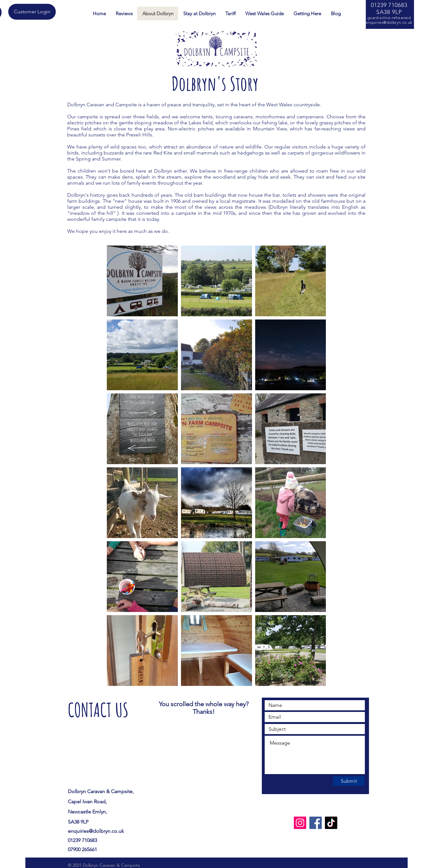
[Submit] (349, 781)
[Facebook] (316, 823)
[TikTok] (331, 823)
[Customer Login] (32, 12)
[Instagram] (300, 823)
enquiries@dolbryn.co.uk (389, 22)
